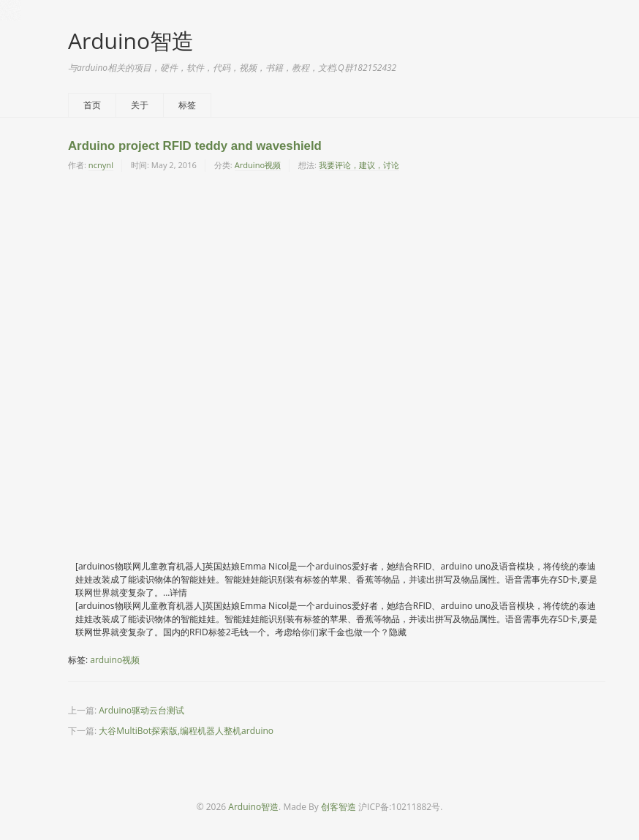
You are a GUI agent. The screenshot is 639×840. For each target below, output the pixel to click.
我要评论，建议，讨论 (359, 165)
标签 (187, 105)
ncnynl (101, 165)
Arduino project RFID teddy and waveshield (195, 146)
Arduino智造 (131, 41)
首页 (92, 105)
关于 (140, 105)
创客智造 (339, 807)
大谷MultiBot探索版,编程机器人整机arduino (186, 731)
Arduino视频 (258, 165)
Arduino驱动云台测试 (141, 710)
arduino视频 (115, 660)
